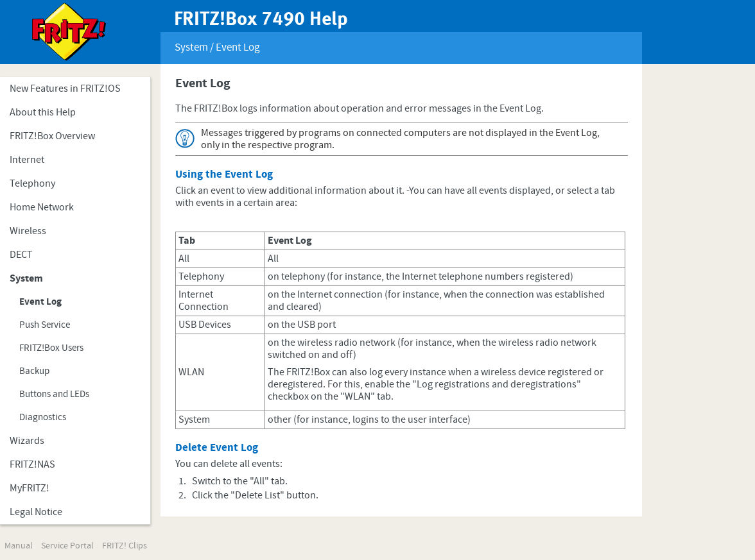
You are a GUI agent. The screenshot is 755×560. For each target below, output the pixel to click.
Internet (27, 160)
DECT (21, 255)
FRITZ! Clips (125, 546)
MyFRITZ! (30, 488)
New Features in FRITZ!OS (65, 89)
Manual (19, 546)
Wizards (27, 441)
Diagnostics (43, 417)
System (26, 278)
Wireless (28, 231)
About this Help (43, 112)
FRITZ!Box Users (51, 348)
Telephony (32, 183)
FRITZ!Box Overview (52, 136)
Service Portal (67, 546)
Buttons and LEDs (54, 394)
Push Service (45, 325)
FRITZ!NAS (32, 464)
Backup (34, 371)
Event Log (40, 302)
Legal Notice (36, 512)
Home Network (42, 207)
